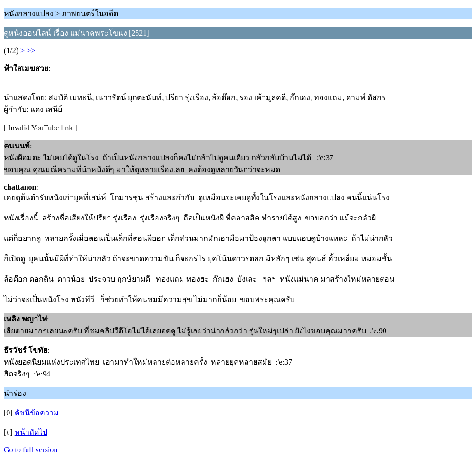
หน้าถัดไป (31, 432)
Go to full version (31, 450)
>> (31, 50)
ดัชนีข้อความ (37, 413)
